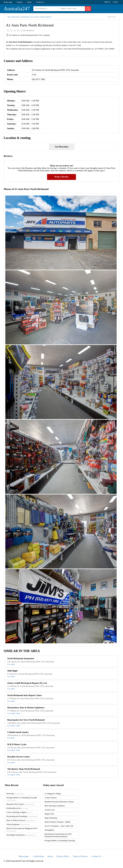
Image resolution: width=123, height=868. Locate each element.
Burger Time (49, 814)
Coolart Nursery (51, 798)
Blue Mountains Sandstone (55, 806)
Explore (20, 2)
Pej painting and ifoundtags (22, 816)
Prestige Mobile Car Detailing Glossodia (60, 840)
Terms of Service (80, 856)
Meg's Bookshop (51, 818)
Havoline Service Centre (19, 757)
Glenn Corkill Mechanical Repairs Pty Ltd (27, 683)
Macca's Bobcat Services (21, 820)
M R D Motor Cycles (17, 744)
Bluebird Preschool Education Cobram (59, 802)
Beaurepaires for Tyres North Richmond (26, 720)
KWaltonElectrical (18, 808)
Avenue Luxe (50, 810)
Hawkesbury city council (30, 17)
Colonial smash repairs (18, 732)
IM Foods (15, 794)
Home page (8, 2)
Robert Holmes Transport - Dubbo (57, 822)
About (29, 2)
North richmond (46, 17)
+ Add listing (38, 856)
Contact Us (40, 2)
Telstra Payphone (18, 824)
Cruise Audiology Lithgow (19, 812)
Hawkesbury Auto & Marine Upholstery (26, 708)
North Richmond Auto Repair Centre (25, 695)
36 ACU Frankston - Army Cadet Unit (59, 826)
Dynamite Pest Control (20, 804)
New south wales (13, 17)
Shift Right (12, 671)
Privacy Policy (63, 856)
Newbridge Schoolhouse (21, 835)
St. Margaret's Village (53, 794)
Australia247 (17, 9)
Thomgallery (49, 830)
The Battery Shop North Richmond (24, 769)
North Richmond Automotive (21, 658)
